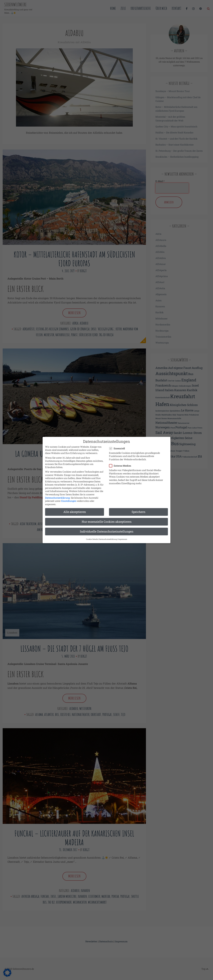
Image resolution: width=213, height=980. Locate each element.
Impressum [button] (123, 536)
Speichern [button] (138, 509)
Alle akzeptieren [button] (75, 509)
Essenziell (118, 445)
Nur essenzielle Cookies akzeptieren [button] (107, 518)
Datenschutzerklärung (57, 495)
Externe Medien (121, 463)
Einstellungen (69, 498)
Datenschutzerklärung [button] (108, 536)
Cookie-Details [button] (92, 536)
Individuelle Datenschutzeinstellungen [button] (107, 528)
